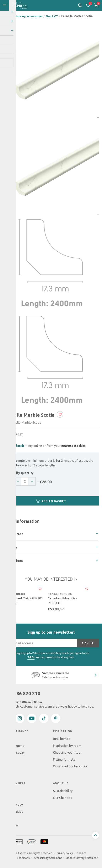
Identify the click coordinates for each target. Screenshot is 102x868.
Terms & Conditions (18, 858)
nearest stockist (73, 446)
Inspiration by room (67, 746)
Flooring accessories (31, 16)
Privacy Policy (65, 853)
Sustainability (63, 791)
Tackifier (9, 766)
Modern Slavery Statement (82, 858)
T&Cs (31, 657)
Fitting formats (64, 759)
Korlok (8, 739)
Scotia (7, 759)
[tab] (51, 534)
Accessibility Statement (48, 858)
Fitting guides (13, 811)
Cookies (82, 853)
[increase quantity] (36, 481)
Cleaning (9, 773)
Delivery (9, 791)
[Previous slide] (4, 675)
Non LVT (56, 16)
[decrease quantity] (20, 481)
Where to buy (13, 804)
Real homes (62, 739)
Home (7, 16)
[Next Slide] (96, 675)
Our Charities (63, 798)
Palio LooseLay (14, 752)
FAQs (7, 818)
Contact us (11, 825)
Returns (9, 798)
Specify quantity (21, 473)
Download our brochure (70, 766)
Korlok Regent (13, 746)
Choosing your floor (67, 752)
